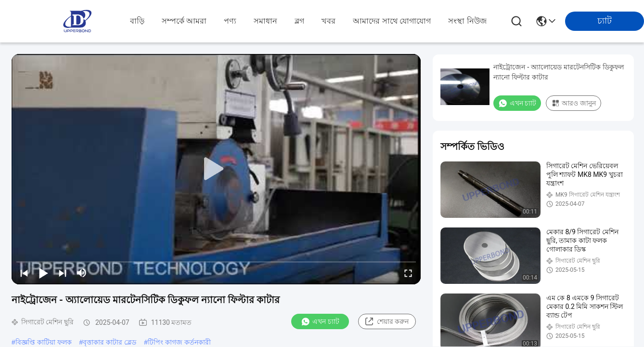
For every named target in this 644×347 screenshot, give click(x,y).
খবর (328, 21)
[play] (216, 169)
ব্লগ (299, 21)
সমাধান (265, 21)
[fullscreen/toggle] (408, 273)
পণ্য (230, 21)
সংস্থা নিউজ (467, 21)
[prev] (24, 273)
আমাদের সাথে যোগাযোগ (392, 21)
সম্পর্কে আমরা (184, 21)
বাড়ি (137, 21)
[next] (63, 273)
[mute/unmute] (82, 273)
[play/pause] (43, 273)
